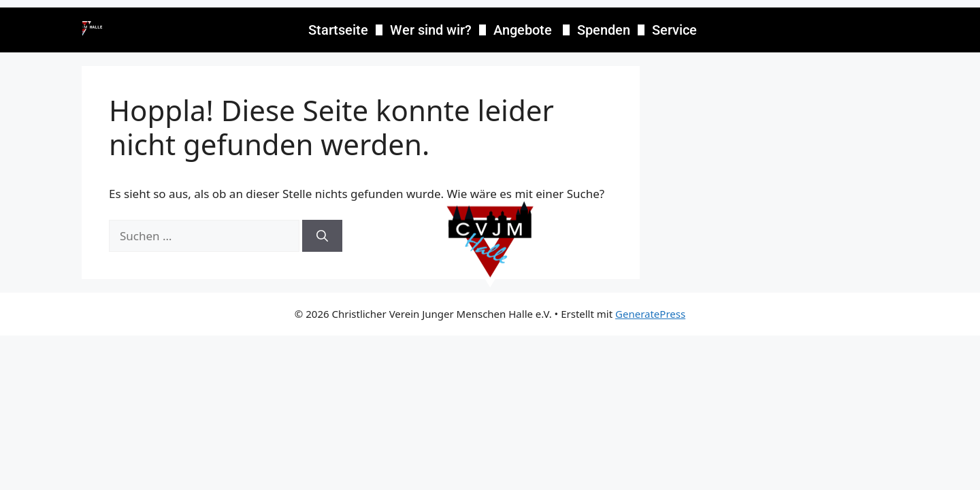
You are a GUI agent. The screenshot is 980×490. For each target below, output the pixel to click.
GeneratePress (650, 314)
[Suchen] (322, 236)
